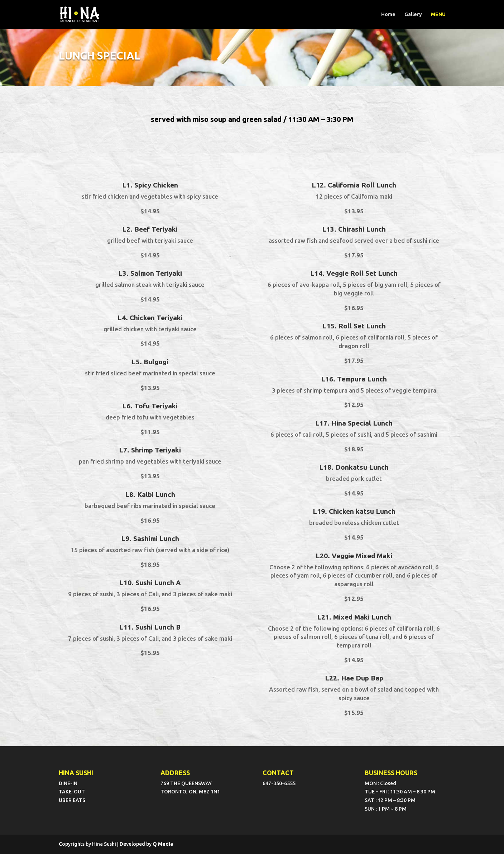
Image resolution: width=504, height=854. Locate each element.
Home (388, 15)
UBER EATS (72, 800)
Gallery (413, 15)
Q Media (163, 844)
